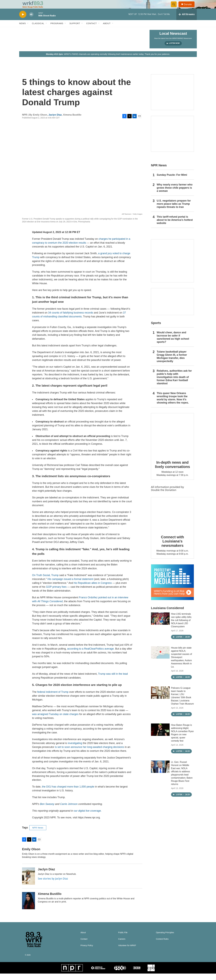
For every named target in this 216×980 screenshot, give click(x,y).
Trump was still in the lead (113, 680)
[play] (23, 21)
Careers (122, 945)
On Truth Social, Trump (45, 582)
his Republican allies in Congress (93, 589)
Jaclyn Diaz (55, 121)
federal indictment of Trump (53, 698)
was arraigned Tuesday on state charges (55, 721)
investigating (75, 750)
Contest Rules (162, 945)
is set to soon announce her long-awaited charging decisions (89, 753)
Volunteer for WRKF (127, 952)
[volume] (31, 21)
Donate (190, 8)
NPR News (38, 834)
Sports (156, 329)
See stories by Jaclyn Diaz (53, 885)
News (22, 30)
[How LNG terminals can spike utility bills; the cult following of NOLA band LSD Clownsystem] (160, 625)
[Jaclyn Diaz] (29, 883)
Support (75, 30)
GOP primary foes (56, 593)
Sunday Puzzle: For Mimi (172, 181)
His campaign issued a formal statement (70, 586)
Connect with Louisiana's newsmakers (173, 548)
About (107, 30)
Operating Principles (165, 939)
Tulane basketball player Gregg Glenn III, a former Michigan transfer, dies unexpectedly (172, 363)
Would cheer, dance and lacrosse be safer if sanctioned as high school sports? (173, 344)
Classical (38, 30)
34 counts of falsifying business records (71, 319)
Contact (92, 30)
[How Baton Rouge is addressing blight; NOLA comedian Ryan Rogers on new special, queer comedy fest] (160, 736)
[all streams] (187, 21)
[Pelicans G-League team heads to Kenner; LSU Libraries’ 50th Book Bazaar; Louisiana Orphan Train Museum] (160, 699)
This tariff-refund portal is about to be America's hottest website (175, 226)
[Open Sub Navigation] (28, 30)
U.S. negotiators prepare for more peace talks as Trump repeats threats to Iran (174, 210)
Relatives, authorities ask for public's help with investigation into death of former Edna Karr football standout (174, 384)
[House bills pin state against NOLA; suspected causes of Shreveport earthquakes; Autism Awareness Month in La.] (160, 659)
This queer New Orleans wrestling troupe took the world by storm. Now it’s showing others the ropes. (173, 404)
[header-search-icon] (175, 8)
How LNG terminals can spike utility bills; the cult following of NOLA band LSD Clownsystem (181, 627)
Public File (123, 939)
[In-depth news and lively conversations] (172, 441)
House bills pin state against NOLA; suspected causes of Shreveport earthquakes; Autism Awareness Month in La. (181, 664)
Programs (57, 30)
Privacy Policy (87, 952)
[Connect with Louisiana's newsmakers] (172, 520)
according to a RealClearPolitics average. (91, 655)
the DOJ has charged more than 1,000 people (68, 793)
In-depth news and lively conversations (173, 471)
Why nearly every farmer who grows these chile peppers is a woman (175, 194)
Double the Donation (164, 496)
